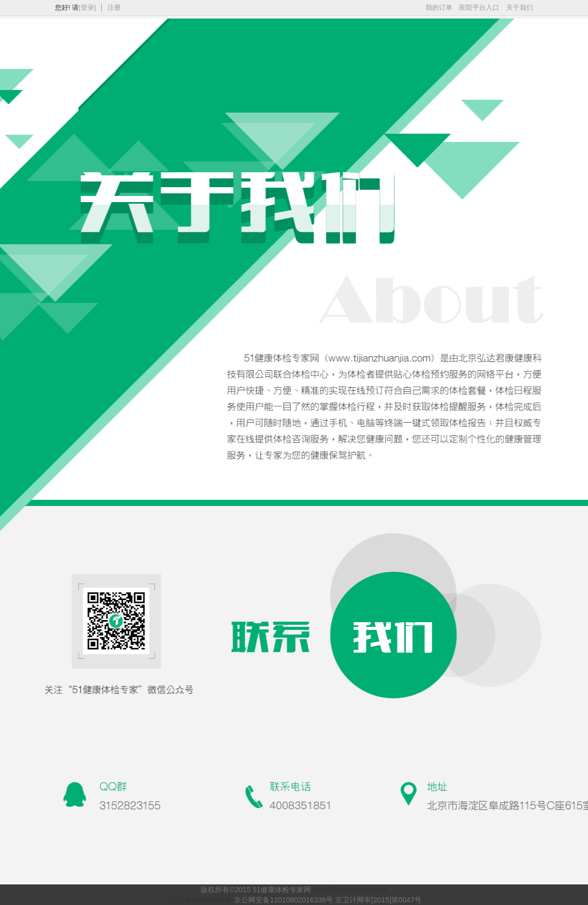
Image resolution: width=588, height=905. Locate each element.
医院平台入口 (479, 7)
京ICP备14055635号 (199, 900)
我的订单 (439, 7)
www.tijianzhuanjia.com (350, 890)
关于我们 (520, 7)
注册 (114, 7)
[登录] (87, 7)
